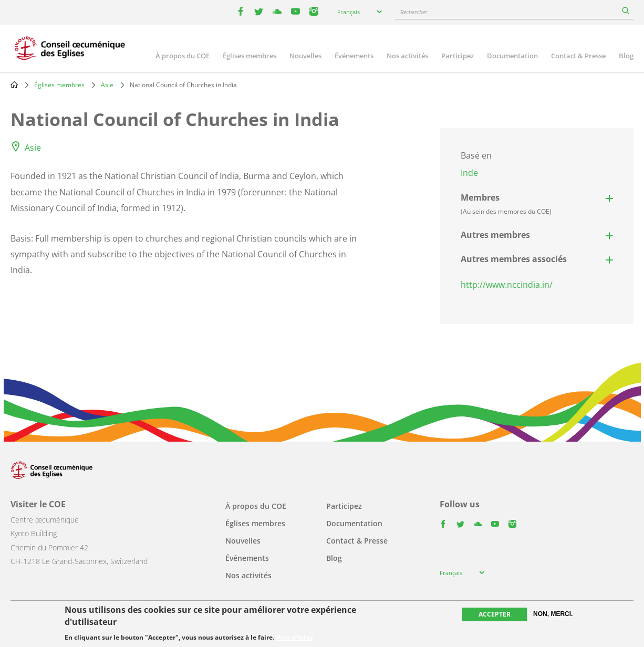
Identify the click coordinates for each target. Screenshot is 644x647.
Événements (354, 56)
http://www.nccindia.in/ (507, 285)
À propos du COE (183, 56)
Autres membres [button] (495, 235)
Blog (626, 56)
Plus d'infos (295, 638)
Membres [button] (506, 204)
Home (14, 85)
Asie (107, 85)
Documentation (512, 56)
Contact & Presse (578, 56)
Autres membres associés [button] (514, 259)
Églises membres (250, 56)
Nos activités (407, 56)
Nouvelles (305, 56)
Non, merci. (553, 614)
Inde (469, 173)
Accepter (495, 614)
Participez (458, 56)
